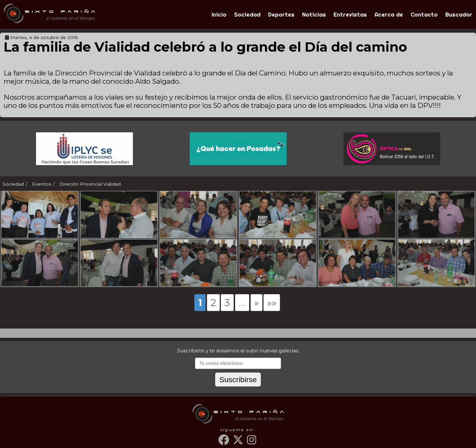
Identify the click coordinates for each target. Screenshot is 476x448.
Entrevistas (350, 14)
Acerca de (389, 14)
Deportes (281, 14)
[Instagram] (252, 442)
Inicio (219, 14)
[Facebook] (225, 442)
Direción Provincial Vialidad (90, 184)
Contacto (424, 14)
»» (272, 302)
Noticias (314, 14)
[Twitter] (239, 442)
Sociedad (247, 14)
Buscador (459, 14)
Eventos (42, 184)
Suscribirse (238, 380)
